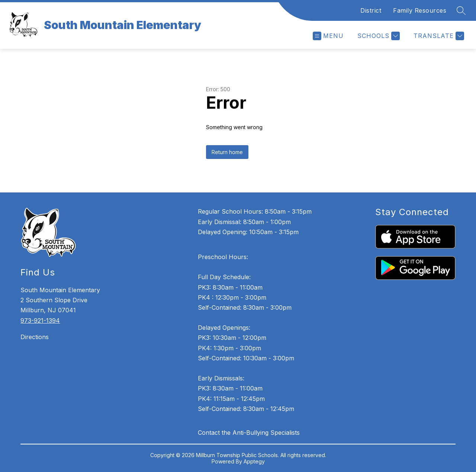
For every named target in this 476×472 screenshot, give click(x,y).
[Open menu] (328, 36)
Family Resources (420, 10)
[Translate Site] (438, 36)
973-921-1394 (40, 320)
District (371, 10)
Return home (227, 152)
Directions (35, 337)
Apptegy (254, 461)
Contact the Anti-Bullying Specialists (249, 433)
